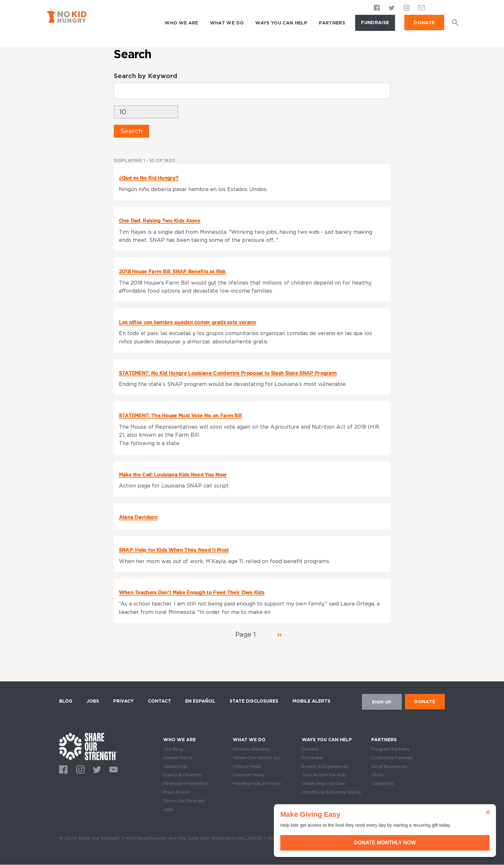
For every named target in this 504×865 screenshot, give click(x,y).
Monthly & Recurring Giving (331, 792)
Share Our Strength (184, 801)
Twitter (392, 8)
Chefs (378, 775)
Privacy (123, 701)
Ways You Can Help (281, 23)
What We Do (227, 23)
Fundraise (375, 23)
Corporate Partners (392, 758)
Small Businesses (389, 766)
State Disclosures (254, 701)
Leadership (175, 766)
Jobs (93, 701)
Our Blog (173, 749)
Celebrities (382, 783)
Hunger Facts (178, 758)
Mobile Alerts (311, 700)
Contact (159, 701)
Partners (332, 23)
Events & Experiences (325, 766)
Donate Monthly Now (432, 843)
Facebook (377, 8)
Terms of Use (323, 838)
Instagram (407, 8)
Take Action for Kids (324, 775)
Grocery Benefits (251, 749)
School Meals (247, 766)
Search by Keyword (145, 76)
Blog (66, 701)
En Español (200, 701)
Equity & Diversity (183, 775)
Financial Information (186, 783)
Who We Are (181, 23)
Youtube (113, 769)
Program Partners (390, 749)
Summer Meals (248, 775)
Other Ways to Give (323, 783)
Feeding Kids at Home (257, 783)
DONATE (424, 23)
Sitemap (353, 838)
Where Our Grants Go (256, 758)
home (88, 747)
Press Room (177, 792)
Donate (310, 749)
